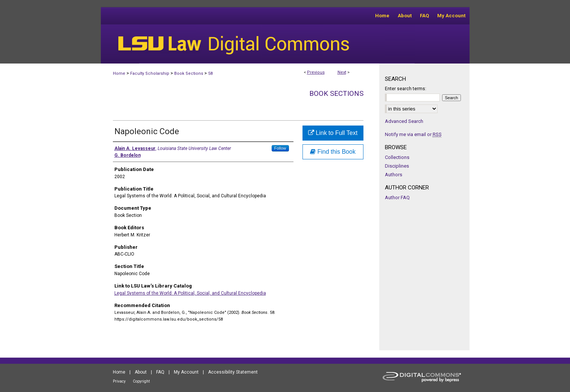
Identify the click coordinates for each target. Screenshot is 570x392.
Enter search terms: (406, 89)
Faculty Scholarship (150, 73)
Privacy (119, 381)
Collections (397, 157)
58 (210, 73)
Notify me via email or (413, 134)
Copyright (141, 381)
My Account (186, 372)
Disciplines (397, 166)
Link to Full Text (333, 133)
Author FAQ (397, 198)
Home (119, 73)
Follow (280, 148)
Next (342, 72)
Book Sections (189, 73)
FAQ (160, 372)
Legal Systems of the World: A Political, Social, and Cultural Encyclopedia (190, 293)
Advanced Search (404, 121)
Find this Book (333, 152)
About (141, 372)
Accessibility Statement (233, 372)
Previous (316, 72)
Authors (394, 175)
